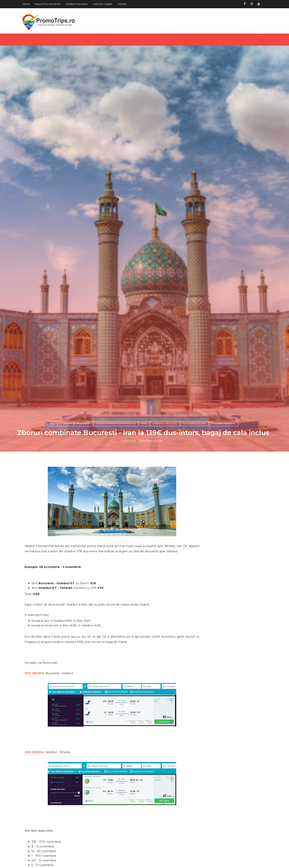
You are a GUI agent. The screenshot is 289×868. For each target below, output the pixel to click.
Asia (205, 844)
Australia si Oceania (218, 851)
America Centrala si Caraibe (225, 824)
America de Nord (216, 830)
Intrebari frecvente (81, 4)
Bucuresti (85, 536)
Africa (207, 817)
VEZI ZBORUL (39, 793)
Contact (127, 4)
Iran (146, 536)
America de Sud (215, 837)
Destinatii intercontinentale (117, 536)
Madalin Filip (130, 553)
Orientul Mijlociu (166, 536)
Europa (208, 858)
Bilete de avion (62, 536)
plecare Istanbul (225, 536)
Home (31, 4)
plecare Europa (196, 536)
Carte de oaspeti (107, 4)
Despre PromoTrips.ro (52, 4)
